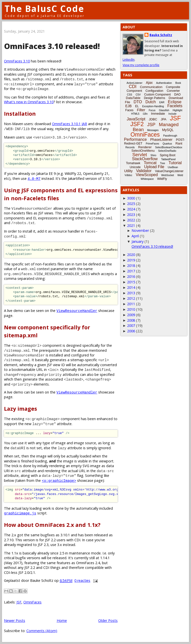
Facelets (175, 106)
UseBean (173, 167)
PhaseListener (161, 140)
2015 (131, 282)
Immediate (158, 114)
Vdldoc (128, 175)
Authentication (164, 83)
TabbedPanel (168, 159)
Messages (153, 130)
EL (137, 106)
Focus (152, 110)
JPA (164, 119)
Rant (179, 143)
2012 (131, 298)
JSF (19, 602)
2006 (131, 331)
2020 (131, 255)
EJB (129, 106)
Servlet (140, 155)
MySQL (168, 130)
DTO (138, 102)
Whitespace (147, 179)
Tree (162, 163)
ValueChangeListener (169, 171)
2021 (131, 225)
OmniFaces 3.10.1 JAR (70, 124)
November (140, 230)
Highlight (177, 110)
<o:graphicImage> (59, 480)
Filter (141, 110)
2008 (131, 320)
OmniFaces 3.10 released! (52, 46)
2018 (131, 266)
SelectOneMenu (143, 151)
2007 (131, 325)
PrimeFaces (152, 144)
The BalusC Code (44, 9)
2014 (131, 287)
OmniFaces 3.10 (17, 61)
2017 (131, 271)
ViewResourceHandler (77, 311)
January (138, 241)
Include (172, 114)
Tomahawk (133, 163)
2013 (131, 293)
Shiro (153, 155)
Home (62, 620)
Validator (144, 171)
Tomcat (150, 163)
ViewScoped (147, 175)
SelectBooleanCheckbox (169, 147)
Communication (151, 87)
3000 (131, 198)
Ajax (149, 83)
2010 (131, 309)
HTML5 (135, 114)
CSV (138, 95)
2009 (131, 315)
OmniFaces (32, 602)
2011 (131, 304)
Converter (173, 91)
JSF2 (137, 124)
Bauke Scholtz (161, 35)
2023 (131, 215)
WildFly (162, 179)
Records (130, 147)
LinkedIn (129, 60)
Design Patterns (155, 98)
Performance (135, 139)
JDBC (153, 119)
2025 (131, 204)
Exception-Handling (153, 106)
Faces (129, 110)
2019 (131, 260)
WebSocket (167, 175)
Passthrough (170, 136)
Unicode (135, 167)
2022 (131, 220)
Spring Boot (167, 155)
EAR (162, 102)
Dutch (151, 102)
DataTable (133, 98)
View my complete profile (141, 65)
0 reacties (82, 580)
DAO (177, 95)
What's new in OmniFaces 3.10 (29, 102)
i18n (145, 114)
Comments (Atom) (42, 631)
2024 (131, 209)
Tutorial (175, 163)
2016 (131, 276)
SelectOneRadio (167, 151)
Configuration (154, 91)
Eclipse (175, 102)
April (135, 236)
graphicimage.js (20, 513)
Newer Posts (15, 620)
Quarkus (167, 144)
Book (178, 83)
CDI (133, 87)
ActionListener (134, 83)
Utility (128, 171)
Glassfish (164, 110)
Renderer (145, 147)
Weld (180, 175)
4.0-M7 (34, 178)
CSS (130, 95)
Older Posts (108, 620)
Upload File (154, 167)
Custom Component (158, 95)
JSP (151, 125)
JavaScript (136, 119)
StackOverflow (145, 159)
